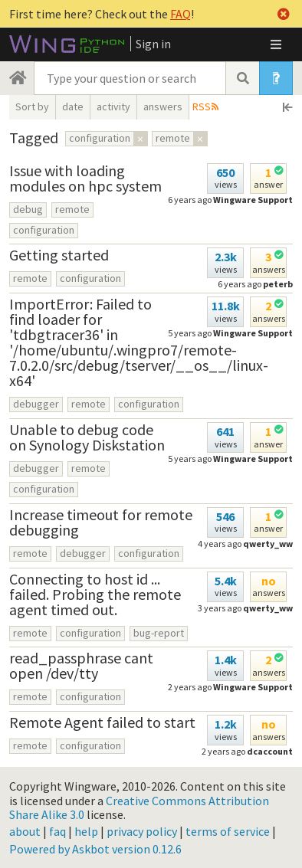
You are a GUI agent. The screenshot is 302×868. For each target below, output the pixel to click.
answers (163, 106)
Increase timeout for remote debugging (101, 522)
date (73, 106)
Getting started (59, 255)
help (86, 831)
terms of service (228, 831)
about (25, 831)
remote (72, 209)
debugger (36, 404)
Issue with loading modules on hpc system (85, 178)
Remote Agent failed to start (102, 722)
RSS (202, 106)
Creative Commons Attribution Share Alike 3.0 (139, 807)
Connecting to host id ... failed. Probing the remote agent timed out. (95, 594)
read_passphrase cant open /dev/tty (81, 665)
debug (28, 209)
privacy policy (142, 831)
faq (57, 831)
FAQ (181, 14)
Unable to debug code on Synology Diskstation (87, 437)
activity (113, 106)
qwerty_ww (268, 544)
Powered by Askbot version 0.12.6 (95, 849)
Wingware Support (253, 200)
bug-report (159, 633)
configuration (44, 230)
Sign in (153, 44)
